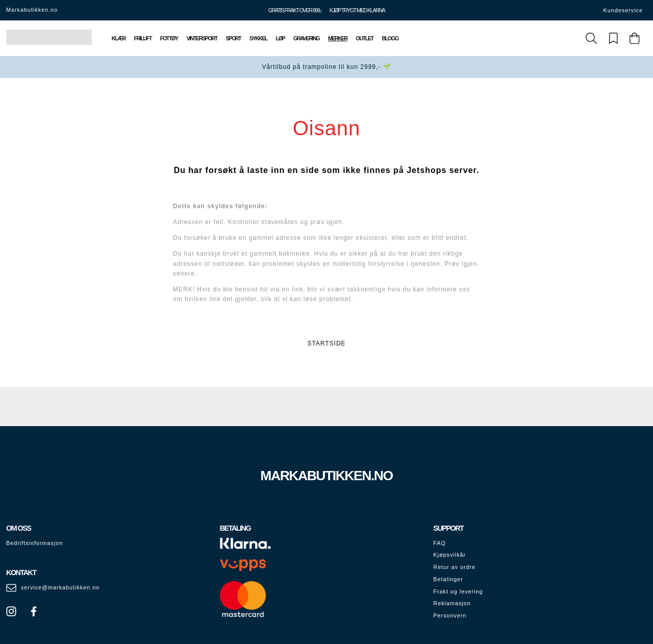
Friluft (143, 38)
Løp (281, 38)
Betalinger (448, 579)
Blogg (390, 38)
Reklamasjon (452, 603)
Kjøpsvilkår (449, 555)
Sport (234, 38)
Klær (119, 38)
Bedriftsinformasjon (34, 543)
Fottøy (169, 38)
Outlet (365, 38)
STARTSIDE (326, 343)
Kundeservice (623, 10)
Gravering (306, 38)
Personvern (450, 615)
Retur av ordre (454, 567)
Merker (338, 38)
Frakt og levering (458, 591)
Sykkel (258, 38)
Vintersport (202, 38)
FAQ (439, 543)
